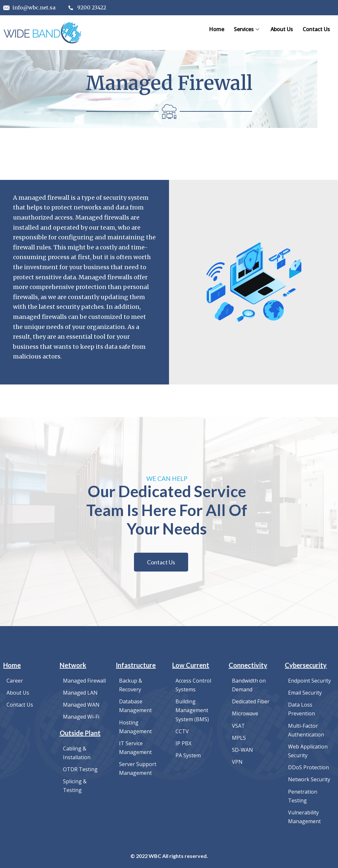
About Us (282, 29)
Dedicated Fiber (251, 702)
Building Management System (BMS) (192, 711)
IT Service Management (135, 747)
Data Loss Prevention (302, 710)
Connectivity (248, 667)
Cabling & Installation (77, 753)
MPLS (239, 737)
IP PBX (183, 743)
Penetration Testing (303, 793)
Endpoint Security (309, 682)
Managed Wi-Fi (81, 717)
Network (73, 667)
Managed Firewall (84, 682)
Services (247, 29)
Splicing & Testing (75, 785)
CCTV (182, 731)
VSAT (238, 726)
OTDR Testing (80, 769)
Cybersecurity (306, 667)
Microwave (245, 714)
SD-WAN (242, 749)
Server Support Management (138, 767)
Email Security (305, 694)
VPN (237, 761)
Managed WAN (81, 706)
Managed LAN (80, 694)
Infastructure (136, 667)
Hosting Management (135, 727)
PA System (188, 754)
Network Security (309, 777)
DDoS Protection (308, 766)
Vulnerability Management (304, 813)
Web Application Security (308, 750)
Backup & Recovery (131, 686)
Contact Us (316, 29)
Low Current (191, 667)
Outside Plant (80, 733)
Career (15, 682)
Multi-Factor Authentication (306, 730)
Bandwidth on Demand (249, 686)
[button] (161, 564)
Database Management (135, 707)
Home (217, 29)
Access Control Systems (193, 686)
